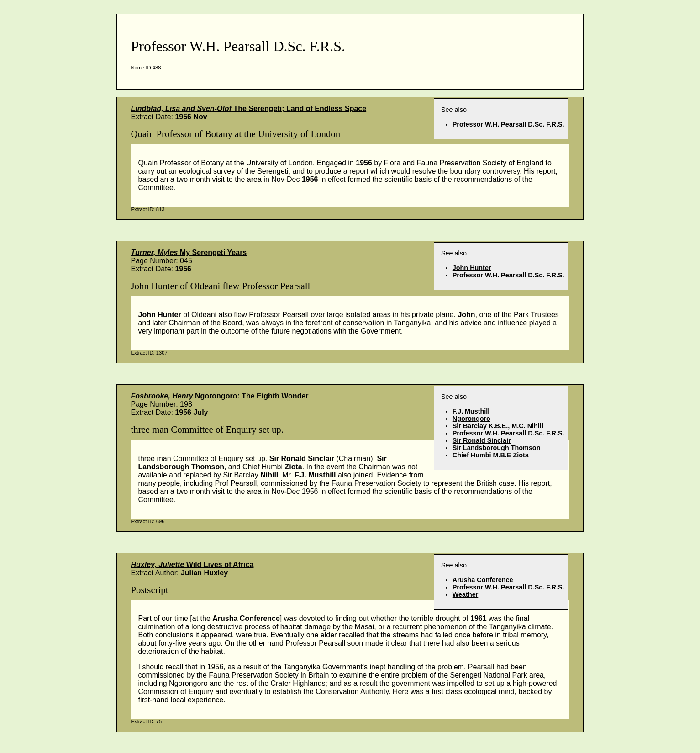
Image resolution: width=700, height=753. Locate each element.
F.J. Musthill (471, 411)
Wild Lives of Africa (192, 565)
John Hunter (472, 268)
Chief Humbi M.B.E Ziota (491, 455)
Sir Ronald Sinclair (482, 440)
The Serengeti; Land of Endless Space (249, 109)
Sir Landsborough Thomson (497, 448)
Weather (466, 594)
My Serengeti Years (189, 252)
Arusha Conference (483, 580)
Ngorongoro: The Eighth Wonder (220, 396)
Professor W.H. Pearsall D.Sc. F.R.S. (508, 124)
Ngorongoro (471, 419)
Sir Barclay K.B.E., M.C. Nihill (498, 426)
